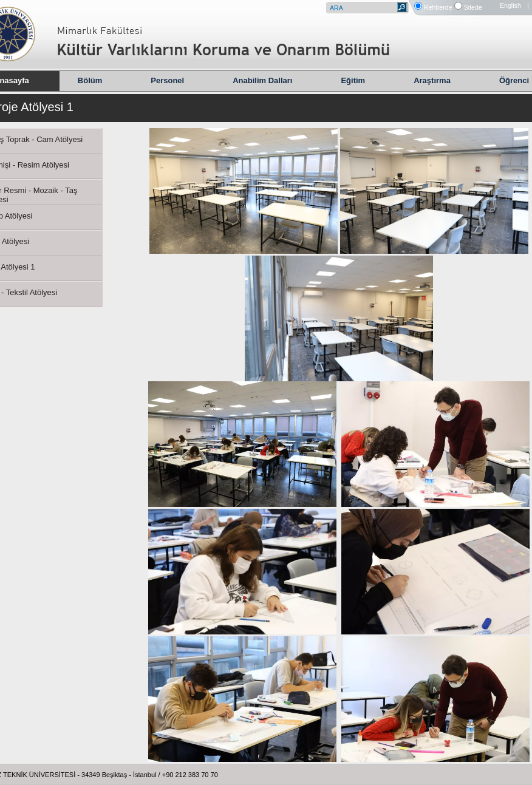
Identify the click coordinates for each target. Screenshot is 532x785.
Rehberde (438, 7)
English (510, 5)
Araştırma (432, 80)
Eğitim (353, 80)
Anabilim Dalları (262, 80)
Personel (167, 80)
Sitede (473, 7)
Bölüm (90, 80)
